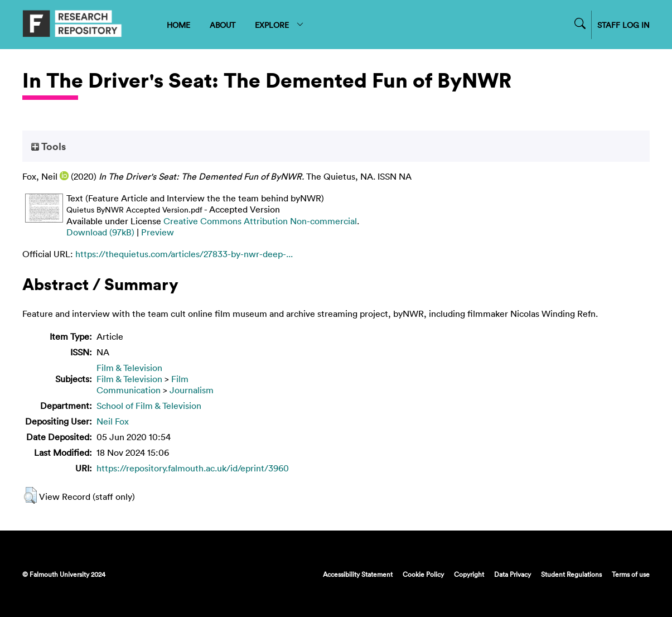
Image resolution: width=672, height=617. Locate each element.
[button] (30, 495)
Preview (158, 232)
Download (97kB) (100, 232)
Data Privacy (513, 574)
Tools (49, 146)
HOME (178, 25)
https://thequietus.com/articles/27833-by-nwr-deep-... (184, 254)
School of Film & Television (149, 406)
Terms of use (631, 574)
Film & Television (129, 368)
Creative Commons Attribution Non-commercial (260, 221)
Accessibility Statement (358, 574)
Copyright (469, 574)
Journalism (192, 390)
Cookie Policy (423, 574)
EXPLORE (280, 25)
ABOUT (223, 25)
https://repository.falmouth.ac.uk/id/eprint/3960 (193, 468)
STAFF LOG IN (623, 25)
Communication (129, 390)
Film (180, 379)
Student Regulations (571, 574)
